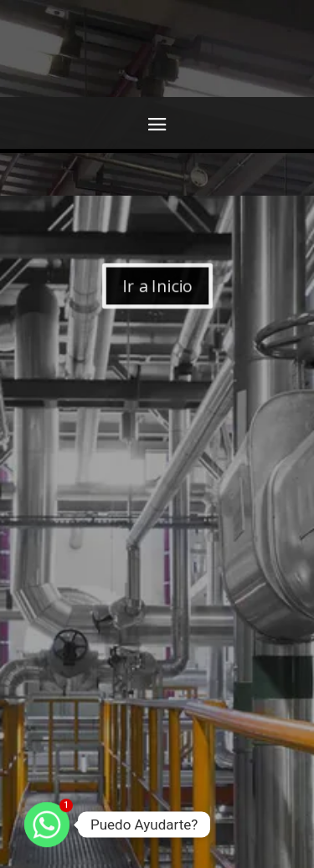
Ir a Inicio (157, 286)
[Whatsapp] (47, 825)
